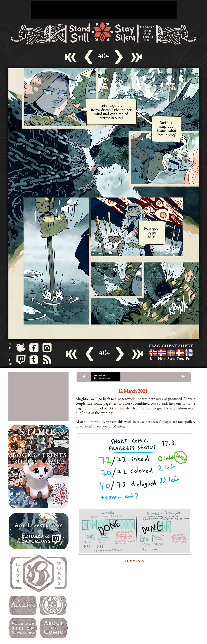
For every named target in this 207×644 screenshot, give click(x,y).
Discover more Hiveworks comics (102, 377)
